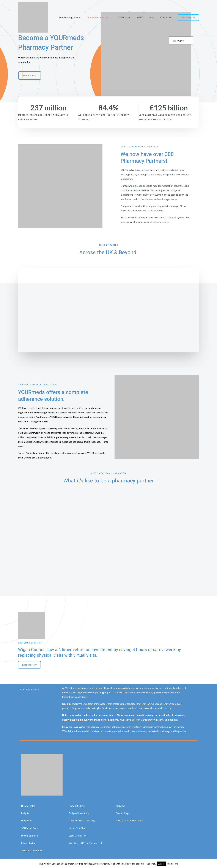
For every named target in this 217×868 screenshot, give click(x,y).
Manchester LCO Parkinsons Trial (86, 844)
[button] (188, 18)
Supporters (27, 822)
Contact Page (123, 814)
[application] (115, 17)
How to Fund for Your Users (130, 822)
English (179, 40)
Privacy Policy (28, 844)
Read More (172, 864)
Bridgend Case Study (79, 814)
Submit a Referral (30, 836)
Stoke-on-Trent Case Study (83, 822)
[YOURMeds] (33, 17)
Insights (25, 814)
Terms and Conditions (32, 852)
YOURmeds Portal (31, 829)
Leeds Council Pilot (79, 836)
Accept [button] (161, 864)
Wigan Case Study (78, 829)
